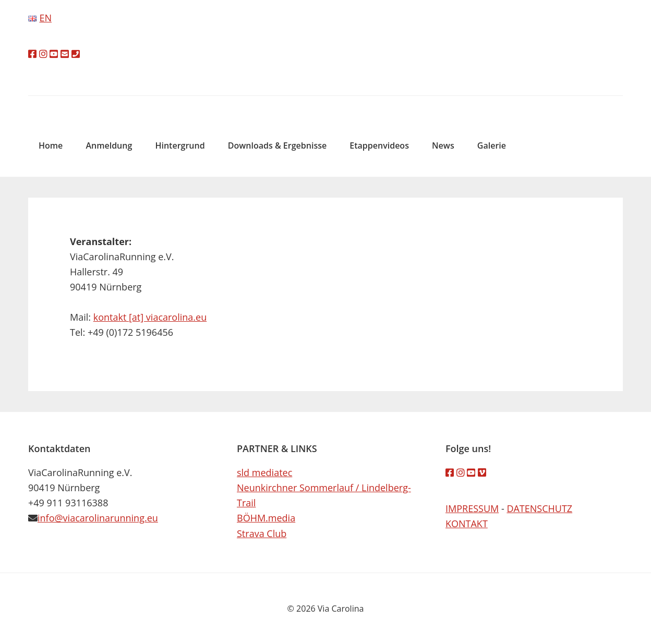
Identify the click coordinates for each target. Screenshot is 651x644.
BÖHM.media (266, 518)
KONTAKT (467, 524)
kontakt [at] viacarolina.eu (150, 317)
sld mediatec (264, 472)
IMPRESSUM (472, 508)
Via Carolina (325, 104)
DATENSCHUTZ (539, 508)
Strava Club (262, 533)
